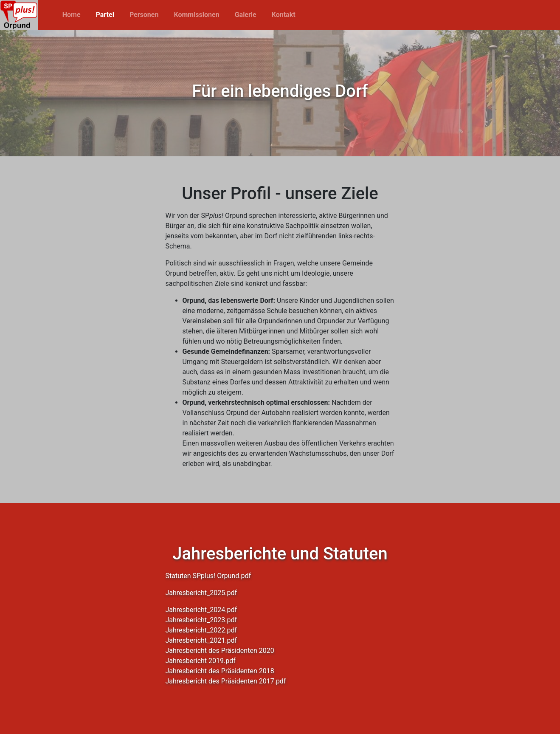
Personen (144, 15)
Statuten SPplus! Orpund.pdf (208, 576)
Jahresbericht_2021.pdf (201, 640)
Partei (105, 15)
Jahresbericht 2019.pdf (201, 661)
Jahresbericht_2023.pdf (201, 620)
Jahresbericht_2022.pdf (201, 630)
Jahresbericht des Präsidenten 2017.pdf (226, 681)
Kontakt (284, 15)
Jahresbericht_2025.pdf (201, 593)
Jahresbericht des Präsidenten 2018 (220, 671)
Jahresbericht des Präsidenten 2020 (220, 651)
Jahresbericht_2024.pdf (201, 610)
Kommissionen (196, 15)
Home (72, 15)
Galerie (246, 15)
